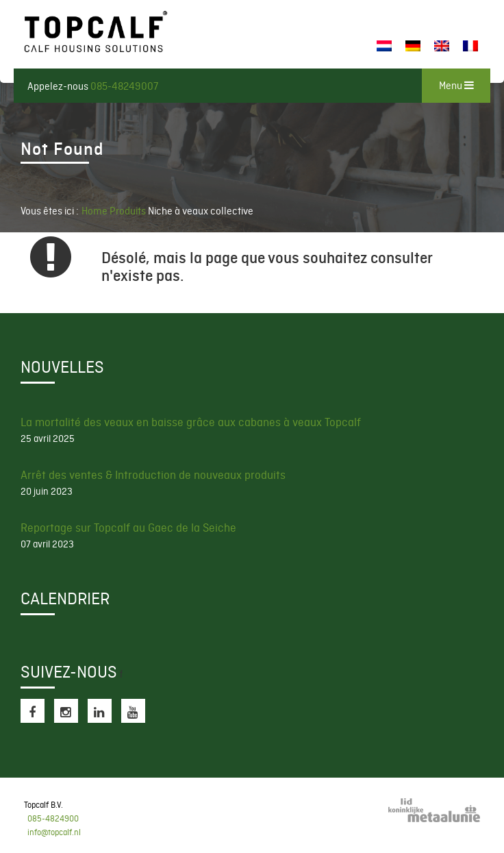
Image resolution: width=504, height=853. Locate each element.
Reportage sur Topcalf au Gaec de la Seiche (128, 528)
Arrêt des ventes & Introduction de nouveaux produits (153, 475)
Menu (456, 86)
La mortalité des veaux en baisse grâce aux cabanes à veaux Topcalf (191, 422)
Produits (129, 211)
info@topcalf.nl (54, 832)
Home (94, 211)
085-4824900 (53, 819)
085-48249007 (124, 86)
